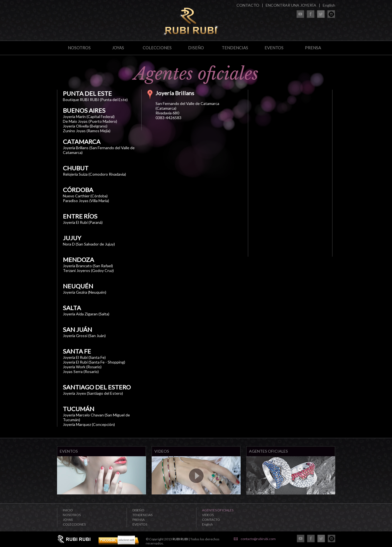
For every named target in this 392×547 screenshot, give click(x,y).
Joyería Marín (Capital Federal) (89, 116)
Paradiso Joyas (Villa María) (86, 201)
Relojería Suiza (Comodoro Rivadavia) (94, 174)
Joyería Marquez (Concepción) (89, 424)
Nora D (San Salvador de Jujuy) (89, 244)
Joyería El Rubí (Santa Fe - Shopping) (94, 362)
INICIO (68, 510)
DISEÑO (196, 48)
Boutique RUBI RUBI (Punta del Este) (95, 100)
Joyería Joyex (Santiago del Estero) (93, 393)
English (329, 5)
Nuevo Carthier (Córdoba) (85, 196)
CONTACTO (248, 5)
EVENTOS (274, 48)
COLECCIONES (157, 48)
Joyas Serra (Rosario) (81, 371)
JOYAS (118, 48)
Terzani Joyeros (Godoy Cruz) (88, 270)
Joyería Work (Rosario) (82, 367)
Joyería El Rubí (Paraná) (83, 222)
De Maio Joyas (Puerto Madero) (90, 121)
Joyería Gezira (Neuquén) (85, 292)
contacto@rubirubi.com (258, 539)
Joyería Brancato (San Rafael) (88, 266)
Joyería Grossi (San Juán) (84, 336)
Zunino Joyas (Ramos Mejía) (87, 131)
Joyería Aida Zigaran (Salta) (86, 314)
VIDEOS (208, 515)
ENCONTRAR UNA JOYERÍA (291, 5)
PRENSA (313, 48)
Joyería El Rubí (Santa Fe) (84, 357)
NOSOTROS (79, 48)
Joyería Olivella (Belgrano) (85, 126)
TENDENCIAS (235, 48)
